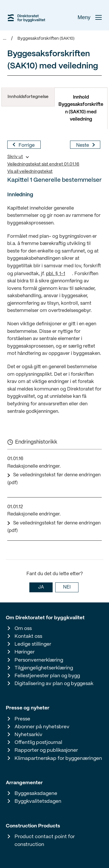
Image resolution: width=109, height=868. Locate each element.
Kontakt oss (28, 636)
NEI (67, 587)
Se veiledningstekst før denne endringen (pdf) (54, 479)
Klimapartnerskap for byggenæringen (58, 758)
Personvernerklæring (39, 660)
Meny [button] (90, 17)
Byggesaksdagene (36, 793)
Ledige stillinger (33, 644)
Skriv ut (15, 157)
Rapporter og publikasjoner (46, 750)
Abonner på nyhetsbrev (42, 727)
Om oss (23, 629)
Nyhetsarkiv (28, 735)
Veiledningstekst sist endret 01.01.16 (43, 164)
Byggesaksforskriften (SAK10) (46, 39)
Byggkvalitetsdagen (38, 801)
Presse (22, 719)
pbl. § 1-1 (56, 274)
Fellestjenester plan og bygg (47, 676)
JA (41, 587)
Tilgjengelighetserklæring (44, 668)
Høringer (25, 652)
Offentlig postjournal (38, 742)
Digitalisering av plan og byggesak (54, 684)
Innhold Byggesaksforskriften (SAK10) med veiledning (81, 108)
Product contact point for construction (45, 841)
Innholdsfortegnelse (28, 97)
